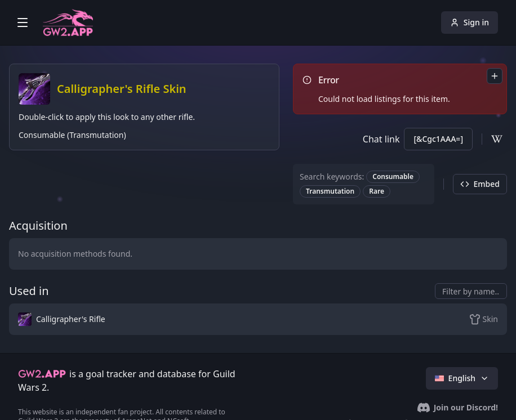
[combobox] (495, 76)
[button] (175, 319)
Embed (480, 184)
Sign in (470, 22)
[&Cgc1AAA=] (438, 139)
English (462, 378)
